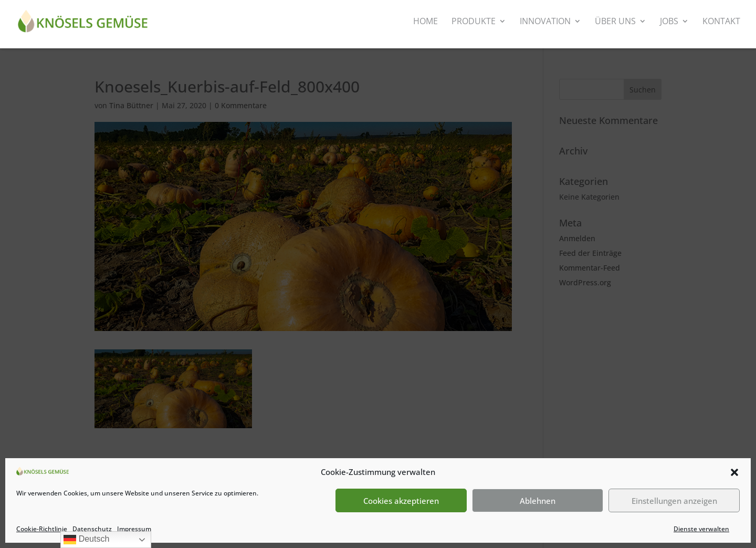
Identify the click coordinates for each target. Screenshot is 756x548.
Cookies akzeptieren (401, 501)
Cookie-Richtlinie (42, 529)
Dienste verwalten (701, 529)
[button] (734, 472)
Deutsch (86, 540)
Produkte (474, 22)
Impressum (134, 529)
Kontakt (721, 22)
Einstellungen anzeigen (674, 501)
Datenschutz (92, 529)
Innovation (545, 22)
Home (426, 22)
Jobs (669, 22)
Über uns (615, 22)
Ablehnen (538, 501)
